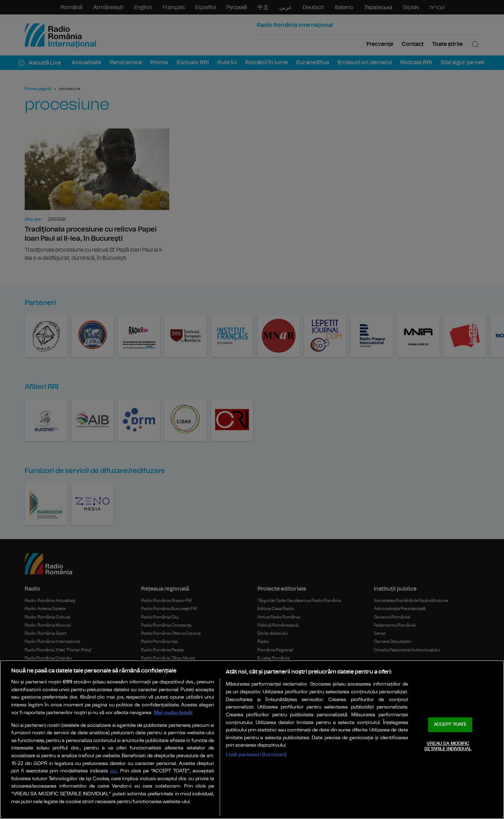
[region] (252, 740)
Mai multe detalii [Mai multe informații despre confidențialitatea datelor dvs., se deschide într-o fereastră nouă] (173, 713)
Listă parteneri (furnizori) (256, 755)
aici (114, 771)
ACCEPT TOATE (450, 725)
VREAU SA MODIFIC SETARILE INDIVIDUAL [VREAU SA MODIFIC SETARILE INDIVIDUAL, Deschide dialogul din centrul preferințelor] (448, 746)
